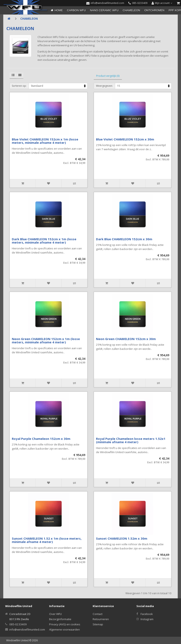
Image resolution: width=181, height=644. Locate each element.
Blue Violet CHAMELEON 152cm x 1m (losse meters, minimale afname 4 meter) (45, 141)
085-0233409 (18, 624)
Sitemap (98, 624)
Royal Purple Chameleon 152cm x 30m (41, 439)
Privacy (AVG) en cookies (65, 624)
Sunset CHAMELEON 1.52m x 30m (122, 538)
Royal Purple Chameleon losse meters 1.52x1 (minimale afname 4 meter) (131, 440)
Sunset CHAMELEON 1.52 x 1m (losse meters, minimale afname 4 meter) (47, 540)
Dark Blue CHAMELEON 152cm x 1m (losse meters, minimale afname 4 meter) (44, 241)
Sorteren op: (19, 86)
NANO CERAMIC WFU (104, 10)
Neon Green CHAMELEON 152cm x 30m (126, 339)
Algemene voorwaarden (64, 629)
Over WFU (55, 614)
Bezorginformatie (60, 619)
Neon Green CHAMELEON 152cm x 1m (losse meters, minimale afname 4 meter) (46, 341)
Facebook (147, 614)
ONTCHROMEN (154, 10)
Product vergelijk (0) (108, 76)
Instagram (147, 619)
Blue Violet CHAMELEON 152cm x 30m (125, 139)
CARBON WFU (76, 10)
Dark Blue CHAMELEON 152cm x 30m (124, 239)
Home (59, 10)
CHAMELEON (131, 10)
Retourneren (101, 619)
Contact (98, 614)
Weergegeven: (104, 86)
